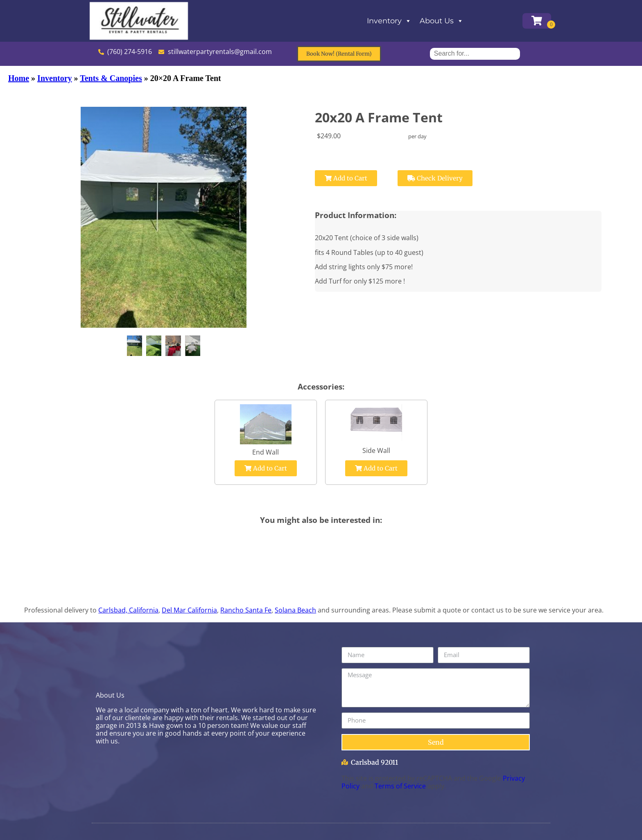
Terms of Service (400, 786)
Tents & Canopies (111, 78)
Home (19, 78)
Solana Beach (295, 610)
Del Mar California (189, 610)
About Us (442, 21)
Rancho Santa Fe (246, 610)
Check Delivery (435, 178)
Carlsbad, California (128, 610)
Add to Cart (346, 178)
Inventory (389, 21)
